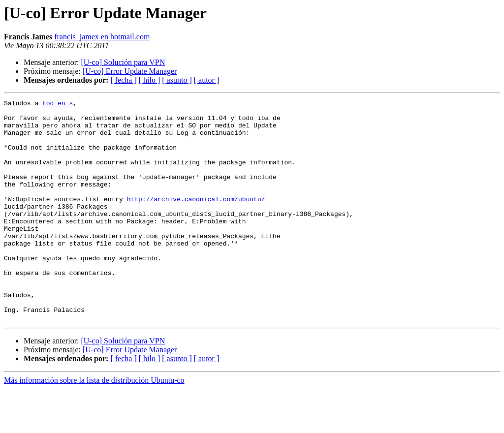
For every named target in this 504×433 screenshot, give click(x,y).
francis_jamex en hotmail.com (102, 37)
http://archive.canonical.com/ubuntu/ (196, 219)
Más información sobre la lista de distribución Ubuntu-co (94, 424)
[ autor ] (207, 80)
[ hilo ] (150, 80)
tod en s (58, 104)
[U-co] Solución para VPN (123, 62)
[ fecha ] (123, 80)
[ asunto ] (177, 80)
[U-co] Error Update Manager (130, 71)
